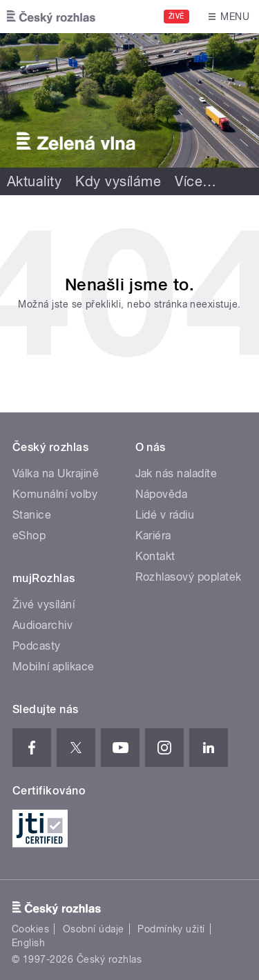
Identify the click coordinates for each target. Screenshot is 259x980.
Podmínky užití (171, 929)
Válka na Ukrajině (56, 473)
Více (195, 181)
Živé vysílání (44, 604)
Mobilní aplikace (54, 667)
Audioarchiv (42, 625)
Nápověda (162, 494)
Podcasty (37, 646)
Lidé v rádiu (165, 515)
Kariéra (153, 536)
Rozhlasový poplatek (189, 577)
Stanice (32, 515)
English (28, 943)
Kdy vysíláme (118, 181)
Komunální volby (55, 494)
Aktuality (34, 181)
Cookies (30, 929)
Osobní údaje (94, 929)
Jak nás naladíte (176, 473)
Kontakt (155, 556)
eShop (29, 536)
